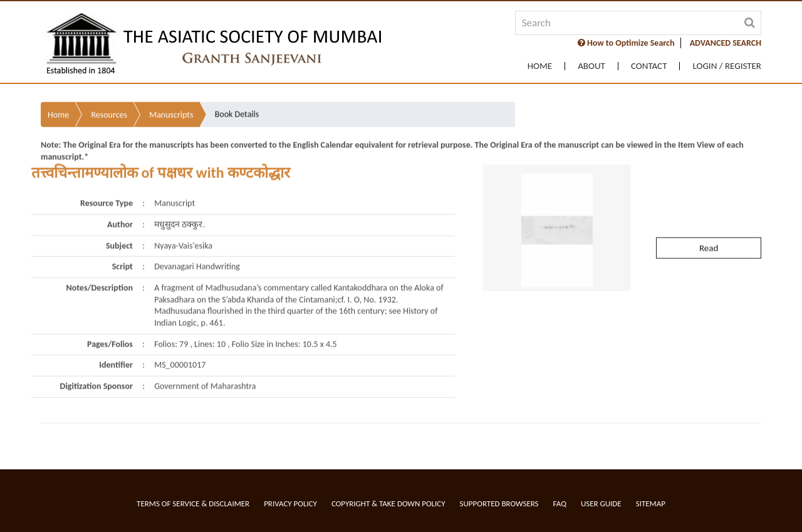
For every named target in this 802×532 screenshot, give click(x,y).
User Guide (601, 503)
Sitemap (651, 503)
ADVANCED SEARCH (726, 43)
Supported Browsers (499, 503)
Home (540, 66)
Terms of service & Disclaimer (193, 503)
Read (709, 242)
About (591, 66)
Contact (649, 66)
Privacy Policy (290, 503)
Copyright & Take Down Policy (388, 503)
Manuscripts (171, 109)
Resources (109, 109)
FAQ (560, 503)
